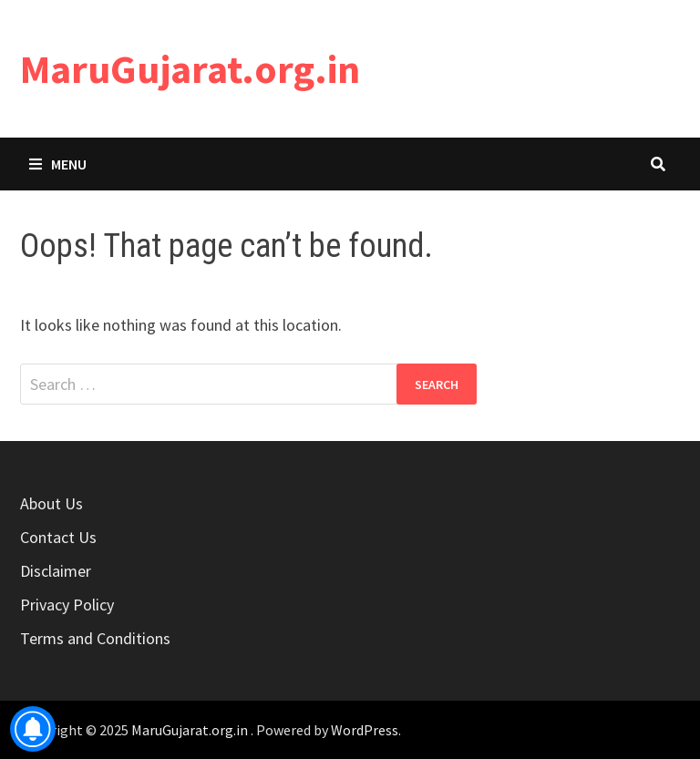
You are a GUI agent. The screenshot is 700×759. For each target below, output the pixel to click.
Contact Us (58, 537)
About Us (51, 503)
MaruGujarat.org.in (190, 69)
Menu (58, 164)
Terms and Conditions (95, 638)
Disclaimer (56, 571)
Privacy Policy (67, 605)
